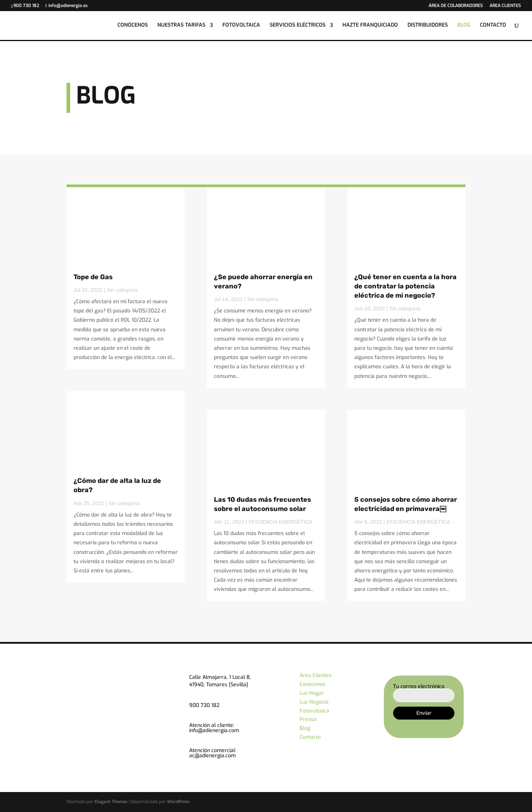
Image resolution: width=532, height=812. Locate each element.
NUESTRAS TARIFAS (181, 26)
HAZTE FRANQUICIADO (370, 26)
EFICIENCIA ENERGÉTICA (281, 522)
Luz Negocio (314, 702)
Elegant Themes (111, 802)
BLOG (464, 26)
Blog (305, 728)
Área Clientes (316, 675)
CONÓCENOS (133, 26)
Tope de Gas (93, 277)
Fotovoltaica (314, 711)
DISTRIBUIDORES (428, 26)
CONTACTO (493, 26)
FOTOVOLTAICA (241, 26)
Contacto (310, 737)
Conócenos (313, 684)
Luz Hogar (312, 693)
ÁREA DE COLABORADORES (456, 6)
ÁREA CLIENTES (505, 6)
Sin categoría (122, 290)
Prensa (308, 719)
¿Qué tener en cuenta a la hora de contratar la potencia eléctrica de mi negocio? (405, 286)
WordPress (178, 802)
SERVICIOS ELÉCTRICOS (298, 26)
